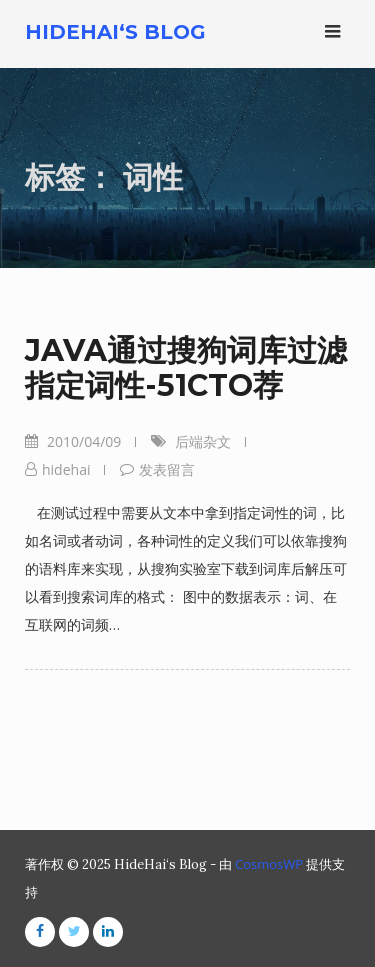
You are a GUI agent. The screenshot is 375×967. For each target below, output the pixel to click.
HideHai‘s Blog (115, 32)
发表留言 (167, 469)
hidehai (66, 469)
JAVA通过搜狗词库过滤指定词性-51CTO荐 (186, 368)
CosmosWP (269, 864)
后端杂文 (203, 441)
